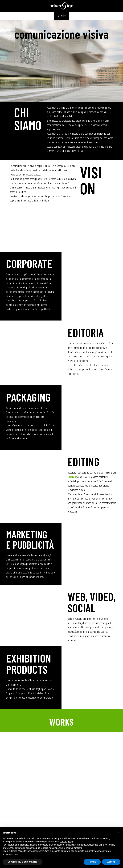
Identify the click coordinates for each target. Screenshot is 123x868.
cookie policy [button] (66, 842)
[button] (119, 833)
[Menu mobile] (62, 17)
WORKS (62, 721)
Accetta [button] (111, 862)
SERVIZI (61, 232)
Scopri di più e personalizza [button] (22, 862)
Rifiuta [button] (92, 862)
